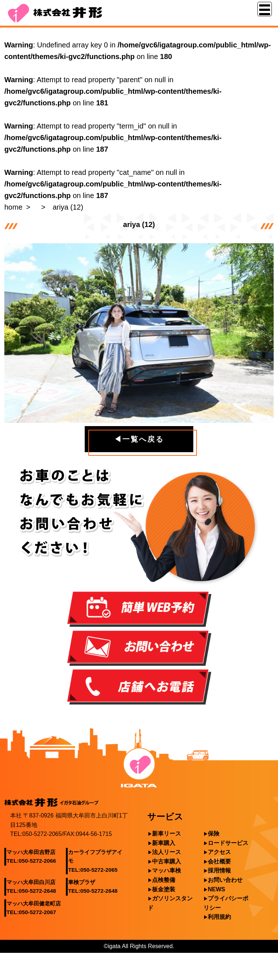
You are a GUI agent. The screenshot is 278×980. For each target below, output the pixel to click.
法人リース (167, 852)
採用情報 (219, 870)
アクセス (219, 852)
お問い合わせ (225, 880)
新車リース (167, 834)
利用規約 (219, 917)
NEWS (216, 889)
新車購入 (164, 843)
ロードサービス (228, 843)
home (13, 207)
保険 (214, 834)
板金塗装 (164, 889)
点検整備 (164, 880)
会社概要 (219, 861)
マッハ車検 (167, 870)
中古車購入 (167, 861)
